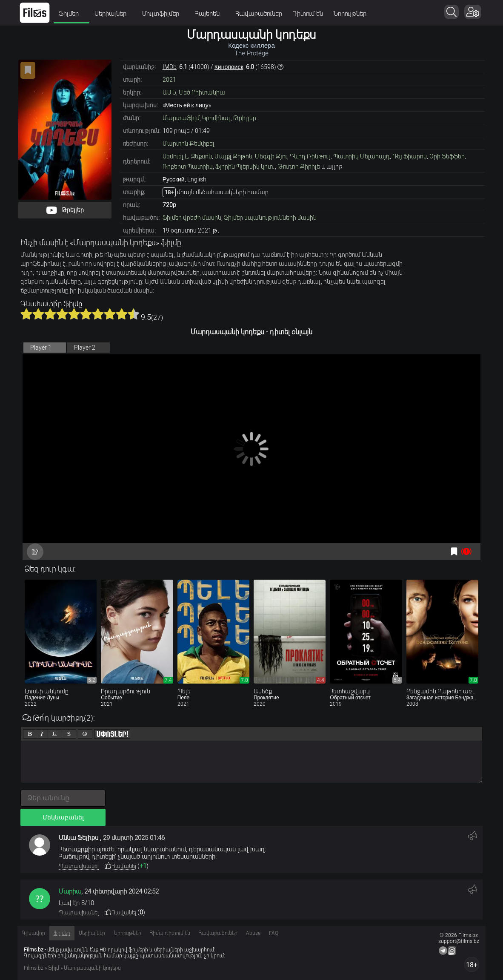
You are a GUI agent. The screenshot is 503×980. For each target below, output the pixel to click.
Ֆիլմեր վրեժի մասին (192, 218)
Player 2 (85, 348)
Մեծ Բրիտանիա (202, 92)
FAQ (274, 933)
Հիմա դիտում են (170, 933)
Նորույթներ (350, 14)
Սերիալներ (113, 14)
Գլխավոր (33, 933)
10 (134, 314)
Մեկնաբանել (63, 817)
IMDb (170, 67)
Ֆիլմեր (71, 14)
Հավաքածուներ (259, 14)
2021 (169, 80)
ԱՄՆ (169, 92)
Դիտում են (308, 14)
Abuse (253, 933)
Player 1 (41, 348)
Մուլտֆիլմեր (163, 14)
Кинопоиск (229, 67)
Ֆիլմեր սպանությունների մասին (270, 218)
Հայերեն (210, 14)
